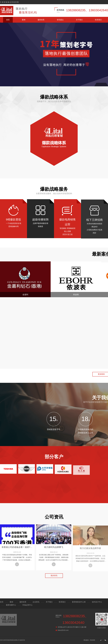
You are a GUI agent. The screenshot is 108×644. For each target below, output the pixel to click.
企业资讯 (36, 602)
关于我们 (79, 20)
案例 (24, 20)
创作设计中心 (97, 602)
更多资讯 (54, 578)
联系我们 (98, 20)
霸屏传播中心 (11, 605)
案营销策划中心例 (79, 602)
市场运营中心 (27, 605)
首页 (8, 20)
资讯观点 (60, 20)
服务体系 (41, 20)
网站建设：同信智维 (89, 640)
